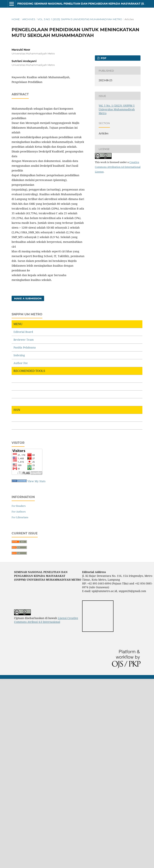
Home (16, 19)
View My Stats (37, 481)
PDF (103, 58)
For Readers (19, 506)
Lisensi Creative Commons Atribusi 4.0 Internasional (46, 620)
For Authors (19, 512)
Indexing (19, 355)
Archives (29, 19)
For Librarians (20, 517)
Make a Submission (28, 298)
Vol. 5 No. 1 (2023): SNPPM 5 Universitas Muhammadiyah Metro (80, 19)
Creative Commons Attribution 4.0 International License (118, 167)
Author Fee (21, 363)
